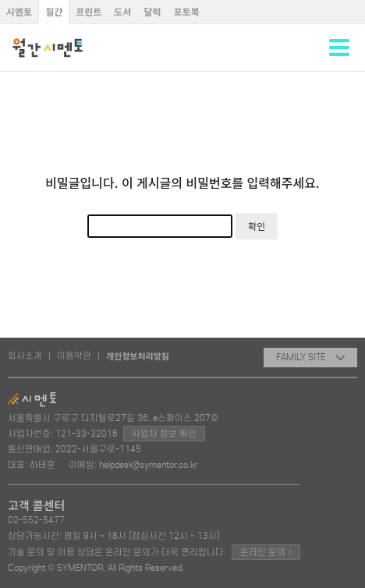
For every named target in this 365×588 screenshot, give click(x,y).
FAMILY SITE (310, 357)
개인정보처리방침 (138, 356)
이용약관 (74, 356)
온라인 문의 (266, 552)
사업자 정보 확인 (164, 434)
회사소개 (25, 356)
